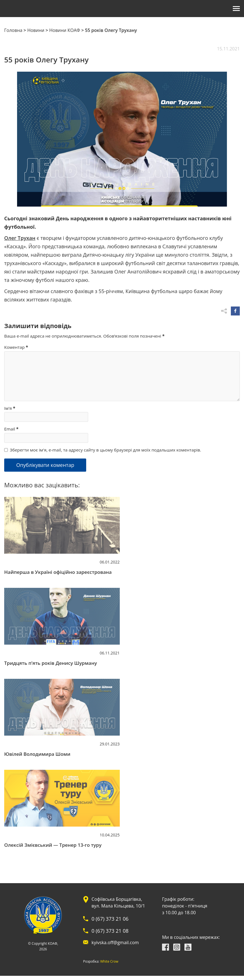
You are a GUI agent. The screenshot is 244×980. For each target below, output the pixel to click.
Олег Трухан (20, 238)
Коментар (16, 347)
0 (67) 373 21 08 (110, 931)
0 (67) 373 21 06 (110, 919)
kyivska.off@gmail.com (115, 942)
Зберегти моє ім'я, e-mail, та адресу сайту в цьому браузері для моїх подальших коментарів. (105, 450)
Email (11, 429)
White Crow (109, 962)
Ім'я (10, 408)
